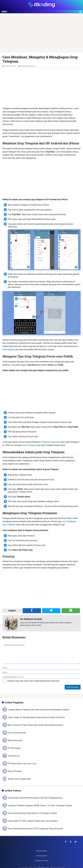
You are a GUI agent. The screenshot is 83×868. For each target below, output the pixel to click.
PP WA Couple (14, 748)
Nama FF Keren (15, 771)
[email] (41, 672)
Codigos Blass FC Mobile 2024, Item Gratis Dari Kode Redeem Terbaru (39, 710)
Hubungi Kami (42, 851)
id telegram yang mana (51, 442)
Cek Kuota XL (14, 756)
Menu (4, 12)
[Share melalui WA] (71, 611)
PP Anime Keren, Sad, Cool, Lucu (22, 764)
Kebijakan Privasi (42, 861)
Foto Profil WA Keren (17, 733)
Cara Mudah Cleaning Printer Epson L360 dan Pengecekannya (35, 798)
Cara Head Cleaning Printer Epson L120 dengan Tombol (32, 813)
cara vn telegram (29, 445)
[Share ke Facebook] (32, 611)
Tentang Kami (42, 856)
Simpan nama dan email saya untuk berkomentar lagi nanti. (34, 681)
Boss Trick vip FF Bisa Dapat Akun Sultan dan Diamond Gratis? (36, 725)
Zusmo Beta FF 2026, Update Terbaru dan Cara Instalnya (33, 821)
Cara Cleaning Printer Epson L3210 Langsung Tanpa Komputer (36, 829)
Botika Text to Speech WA (19, 779)
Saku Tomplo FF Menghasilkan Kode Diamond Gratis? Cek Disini (36, 717)
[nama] (41, 668)
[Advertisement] (41, 34)
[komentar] (41, 653)
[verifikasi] (41, 677)
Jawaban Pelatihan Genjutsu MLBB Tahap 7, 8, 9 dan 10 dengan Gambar (40, 806)
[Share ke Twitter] (51, 611)
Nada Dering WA (15, 740)
